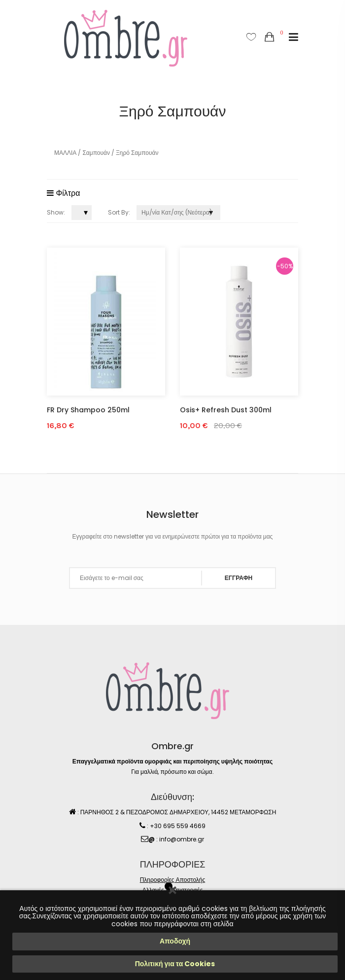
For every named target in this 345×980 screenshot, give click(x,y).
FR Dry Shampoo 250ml (88, 410)
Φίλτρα (63, 193)
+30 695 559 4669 (178, 826)
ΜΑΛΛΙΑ (65, 153)
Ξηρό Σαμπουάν (137, 153)
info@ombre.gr (182, 839)
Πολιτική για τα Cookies (175, 964)
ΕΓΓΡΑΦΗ (239, 578)
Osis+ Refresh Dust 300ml (226, 410)
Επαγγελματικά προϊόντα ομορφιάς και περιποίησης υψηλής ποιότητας (172, 761)
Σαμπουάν (96, 153)
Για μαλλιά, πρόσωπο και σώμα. (172, 772)
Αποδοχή (175, 941)
